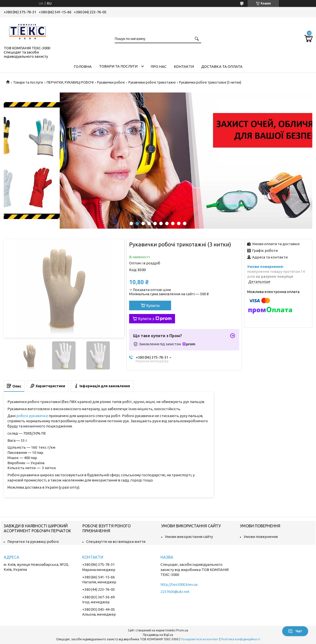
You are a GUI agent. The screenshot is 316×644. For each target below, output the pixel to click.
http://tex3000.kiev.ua (179, 584)
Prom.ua (182, 630)
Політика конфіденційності (241, 639)
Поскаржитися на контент (200, 639)
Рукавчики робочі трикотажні (152, 82)
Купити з (155, 319)
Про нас (158, 66)
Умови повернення (261, 537)
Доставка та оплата (222, 66)
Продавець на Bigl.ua (158, 635)
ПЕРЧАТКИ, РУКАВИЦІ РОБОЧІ (70, 82)
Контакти (184, 66)
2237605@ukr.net (175, 592)
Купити (153, 306)
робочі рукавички (32, 416)
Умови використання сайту (189, 537)
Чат (295, 631)
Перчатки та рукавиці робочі (33, 542)
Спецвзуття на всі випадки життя (116, 542)
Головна (83, 66)
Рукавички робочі (111, 82)
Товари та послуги (118, 66)
